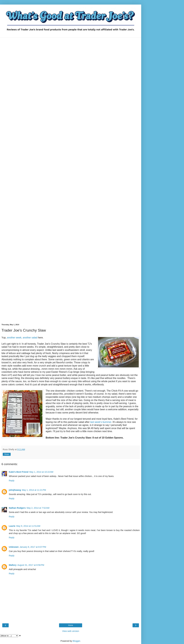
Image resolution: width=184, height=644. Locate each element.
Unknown (14, 547)
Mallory (13, 565)
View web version (71, 631)
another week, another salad (22, 338)
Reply (12, 481)
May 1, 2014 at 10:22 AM (41, 472)
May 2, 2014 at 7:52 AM (38, 508)
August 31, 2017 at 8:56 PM (31, 565)
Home (71, 625)
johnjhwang (15, 490)
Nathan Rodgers (17, 508)
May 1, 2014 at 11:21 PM (34, 490)
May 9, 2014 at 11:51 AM (28, 526)
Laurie (12, 526)
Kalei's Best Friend (19, 472)
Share (7, 454)
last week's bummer (100, 422)
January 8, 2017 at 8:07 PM (33, 547)
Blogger (76, 641)
